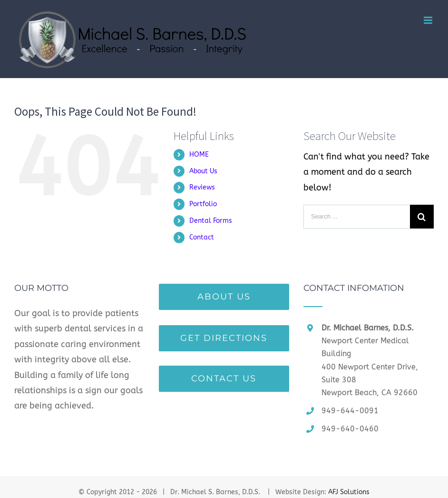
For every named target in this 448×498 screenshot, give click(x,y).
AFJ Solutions (349, 492)
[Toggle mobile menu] (429, 20)
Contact (202, 237)
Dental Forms (211, 221)
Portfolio (203, 204)
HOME (199, 154)
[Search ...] (357, 217)
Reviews (202, 187)
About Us (203, 171)
